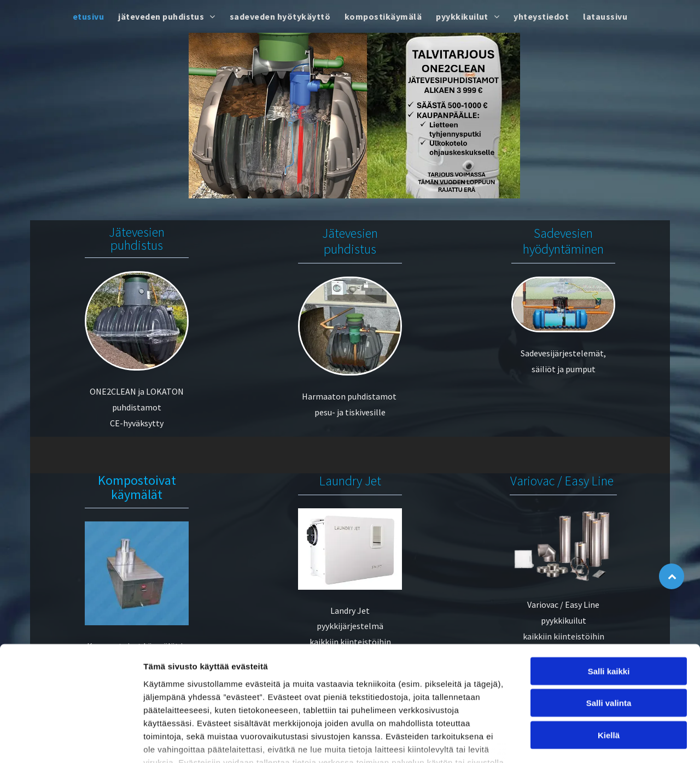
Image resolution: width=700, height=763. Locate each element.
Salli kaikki (609, 594)
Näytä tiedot (585, 741)
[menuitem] (88, 16)
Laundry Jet (350, 481)
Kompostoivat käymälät (137, 487)
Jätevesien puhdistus (137, 239)
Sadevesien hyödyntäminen (563, 241)
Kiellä (609, 658)
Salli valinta (609, 626)
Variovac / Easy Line (562, 481)
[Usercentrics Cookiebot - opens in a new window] (71, 742)
